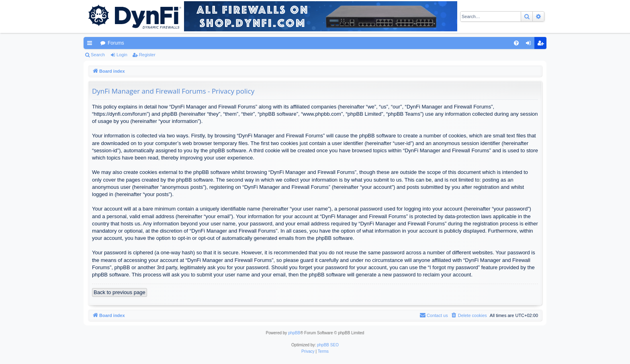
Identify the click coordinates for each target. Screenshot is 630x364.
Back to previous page (120, 292)
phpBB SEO (328, 345)
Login (122, 55)
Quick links (91, 45)
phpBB (294, 333)
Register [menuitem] (542, 45)
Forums (116, 43)
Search (98, 55)
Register (147, 55)
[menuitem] (516, 43)
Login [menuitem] (530, 45)
